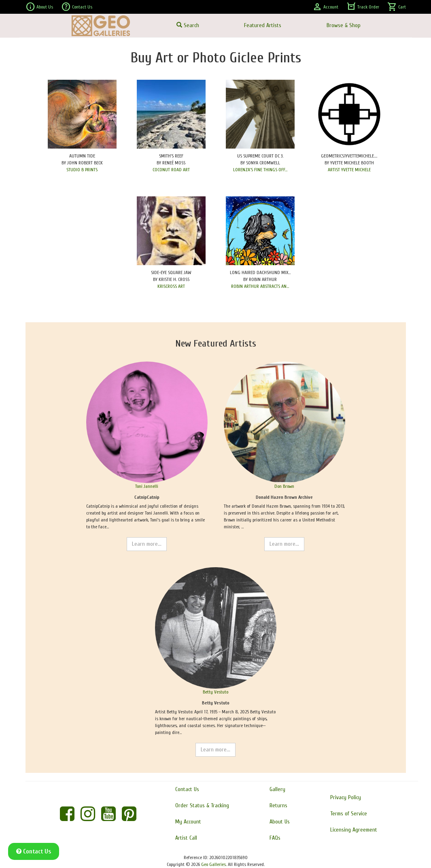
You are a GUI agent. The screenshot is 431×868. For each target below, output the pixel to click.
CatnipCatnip (147, 497)
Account (325, 7)
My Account (188, 822)
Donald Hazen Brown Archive (284, 497)
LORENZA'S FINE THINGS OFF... (260, 170)
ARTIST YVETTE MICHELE (349, 170)
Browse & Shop (344, 25)
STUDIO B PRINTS (82, 170)
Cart (397, 7)
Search (188, 25)
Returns (278, 805)
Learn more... (147, 544)
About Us (39, 7)
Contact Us (77, 7)
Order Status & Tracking (202, 805)
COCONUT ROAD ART (171, 170)
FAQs (275, 838)
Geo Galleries (213, 864)
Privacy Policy (346, 797)
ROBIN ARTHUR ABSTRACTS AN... (260, 286)
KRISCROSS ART (171, 286)
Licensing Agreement (354, 830)
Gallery (277, 789)
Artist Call (186, 838)
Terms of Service (349, 814)
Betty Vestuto (215, 692)
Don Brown (284, 486)
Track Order (363, 7)
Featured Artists (263, 25)
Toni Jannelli (147, 486)
